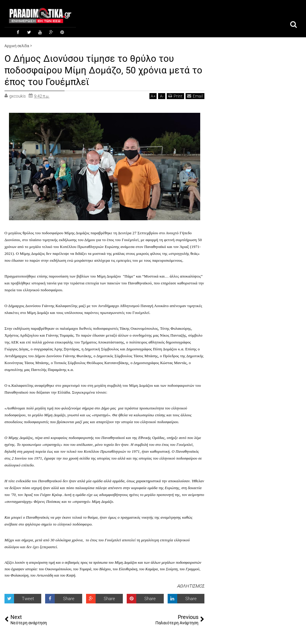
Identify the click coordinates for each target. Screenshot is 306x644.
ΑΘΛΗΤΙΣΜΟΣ (191, 585)
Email (195, 95)
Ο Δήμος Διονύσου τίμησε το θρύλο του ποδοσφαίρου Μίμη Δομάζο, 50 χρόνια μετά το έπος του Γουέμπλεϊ (99, 70)
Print (175, 95)
